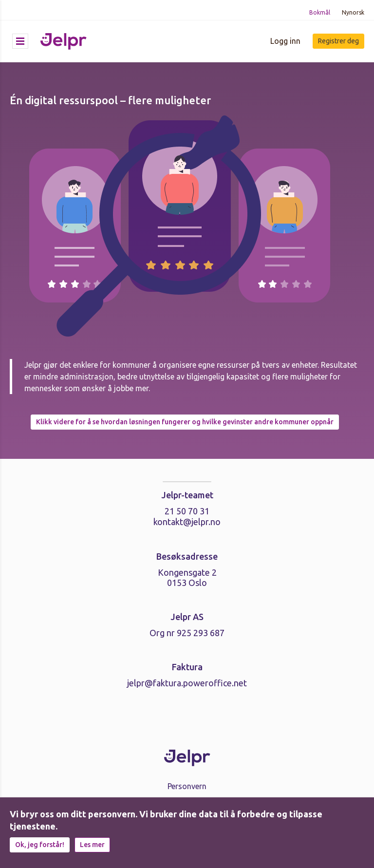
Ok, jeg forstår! (40, 845)
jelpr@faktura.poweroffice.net (187, 683)
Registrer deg (338, 41)
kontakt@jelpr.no (187, 522)
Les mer (92, 845)
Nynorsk (353, 12)
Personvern (187, 786)
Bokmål (320, 12)
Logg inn (285, 41)
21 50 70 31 (187, 511)
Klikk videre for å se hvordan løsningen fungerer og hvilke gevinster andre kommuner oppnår (185, 422)
